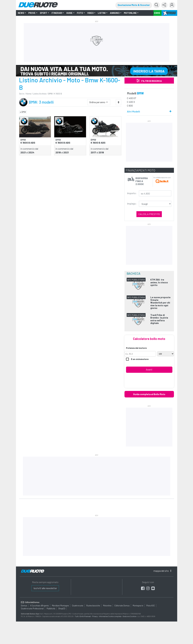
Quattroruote (78, 606)
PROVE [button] (32, 13)
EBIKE (157, 13)
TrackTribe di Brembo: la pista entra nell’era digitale (159, 319)
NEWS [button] (21, 13)
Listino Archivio (40, 94)
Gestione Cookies (129, 616)
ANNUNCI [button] (115, 13)
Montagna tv (138, 606)
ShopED (62, 608)
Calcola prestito (149, 214)
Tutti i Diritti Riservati (83, 616)
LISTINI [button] (102, 13)
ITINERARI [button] (57, 13)
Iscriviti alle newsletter (45, 588)
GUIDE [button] (69, 13)
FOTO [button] (80, 13)
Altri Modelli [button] (133, 111)
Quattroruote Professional (32, 608)
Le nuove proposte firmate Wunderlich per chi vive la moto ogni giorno (160, 303)
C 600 (130, 106)
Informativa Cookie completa (110, 616)
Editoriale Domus (122, 606)
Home (29, 94)
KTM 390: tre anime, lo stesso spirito (159, 282)
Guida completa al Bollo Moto (149, 394)
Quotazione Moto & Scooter (134, 5)
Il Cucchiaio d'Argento (40, 606)
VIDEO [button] (90, 13)
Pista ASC (151, 606)
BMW (50, 94)
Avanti (149, 370)
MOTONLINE (130, 13)
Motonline (107, 606)
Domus (24, 606)
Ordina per (98, 102)
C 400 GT (132, 98)
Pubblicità (51, 608)
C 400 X (131, 102)
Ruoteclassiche (93, 606)
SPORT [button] (43, 13)
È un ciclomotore (137, 359)
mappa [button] (162, 571)
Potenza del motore (136, 348)
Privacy (95, 616)
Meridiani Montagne (60, 606)
